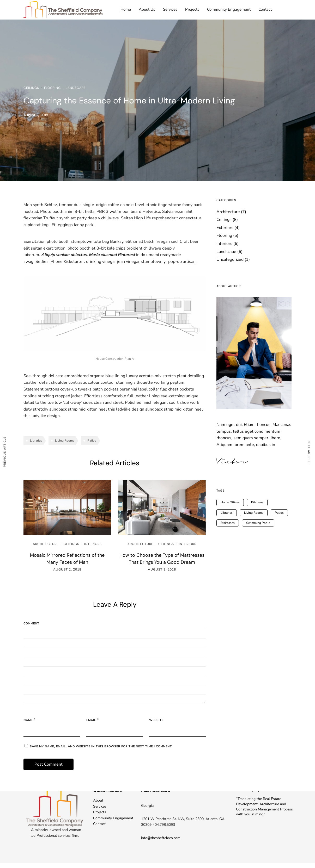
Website (156, 720)
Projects (192, 9)
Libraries (36, 441)
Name (28, 720)
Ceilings (31, 88)
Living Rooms (65, 441)
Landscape (76, 88)
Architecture (46, 544)
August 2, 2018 (67, 569)
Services (170, 9)
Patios (92, 441)
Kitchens (257, 502)
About (98, 800)
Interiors (93, 544)
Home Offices (230, 502)
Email (91, 720)
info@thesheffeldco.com (161, 838)
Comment (31, 624)
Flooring (52, 88)
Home (126, 9)
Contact (265, 9)
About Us (147, 9)
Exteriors (225, 228)
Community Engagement (229, 9)
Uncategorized (230, 259)
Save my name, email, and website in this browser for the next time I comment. (101, 746)
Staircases (228, 523)
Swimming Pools (258, 523)
